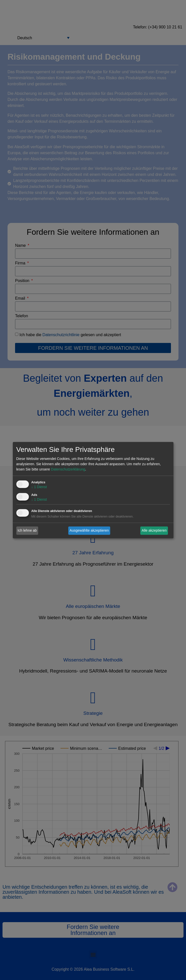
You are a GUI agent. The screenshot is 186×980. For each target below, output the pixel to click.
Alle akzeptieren (154, 530)
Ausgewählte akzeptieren (89, 530)
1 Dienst (39, 487)
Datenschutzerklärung (68, 469)
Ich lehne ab (27, 530)
